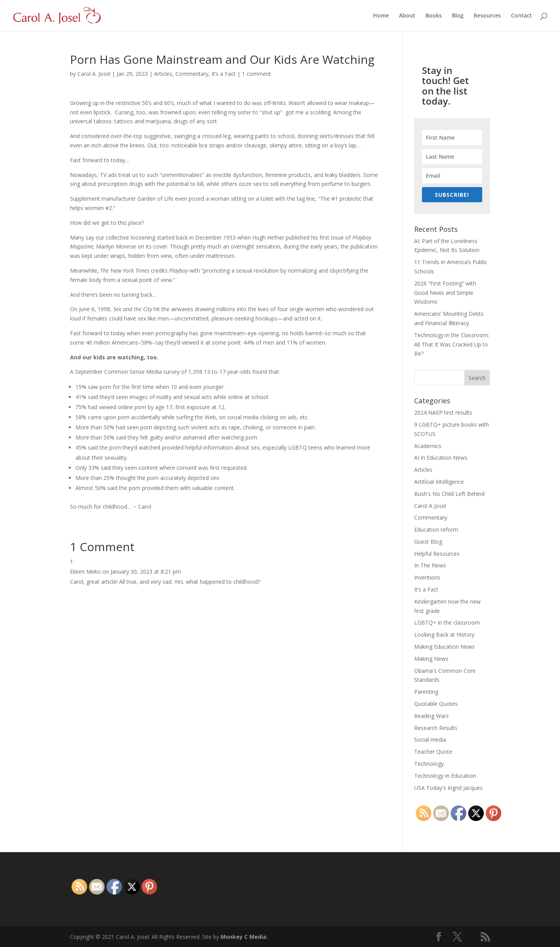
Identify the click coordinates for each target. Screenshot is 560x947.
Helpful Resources (437, 554)
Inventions (427, 577)
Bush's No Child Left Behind (449, 494)
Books (434, 16)
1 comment (256, 74)
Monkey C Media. (244, 937)
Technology (429, 764)
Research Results (436, 728)
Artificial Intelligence (439, 482)
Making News (431, 659)
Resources (487, 16)
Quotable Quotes (436, 704)
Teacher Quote (433, 752)
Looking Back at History (444, 635)
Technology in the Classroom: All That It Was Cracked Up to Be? (452, 344)
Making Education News (444, 647)
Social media (430, 740)
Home (381, 16)
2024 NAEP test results (443, 412)
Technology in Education (445, 776)
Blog (458, 16)
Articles (163, 74)
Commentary (192, 74)
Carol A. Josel (94, 74)
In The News (430, 565)
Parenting (426, 692)
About (407, 16)
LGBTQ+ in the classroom (447, 622)
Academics (428, 446)
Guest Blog (428, 542)
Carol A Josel (430, 506)
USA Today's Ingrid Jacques (448, 788)
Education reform (436, 530)
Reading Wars (431, 716)
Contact (521, 16)
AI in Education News (441, 458)
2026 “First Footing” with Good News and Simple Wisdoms (445, 293)
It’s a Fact (224, 74)
